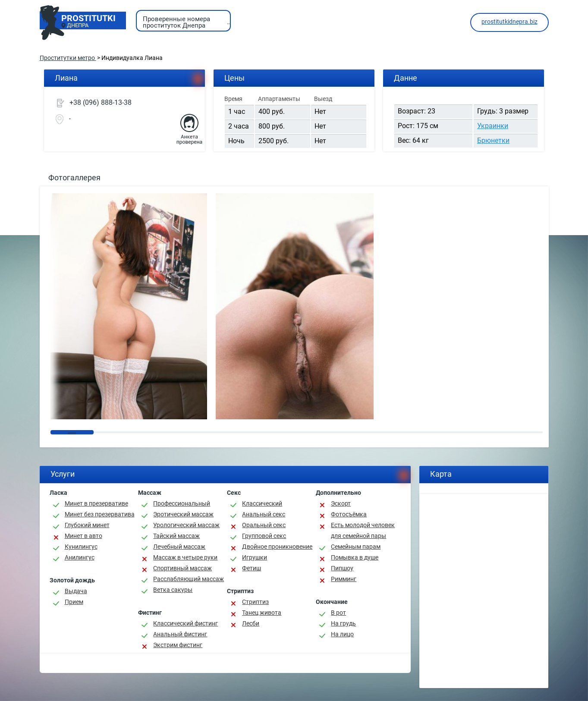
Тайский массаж (176, 536)
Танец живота (262, 613)
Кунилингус (81, 547)
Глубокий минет (87, 525)
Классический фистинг (186, 623)
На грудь (343, 623)
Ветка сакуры (173, 590)
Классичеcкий (262, 503)
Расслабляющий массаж (189, 579)
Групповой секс (264, 536)
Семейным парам (356, 547)
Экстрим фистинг (178, 645)
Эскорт (341, 503)
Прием (74, 602)
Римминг (344, 579)
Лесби (251, 623)
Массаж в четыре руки (185, 557)
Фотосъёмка (349, 514)
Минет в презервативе (96, 503)
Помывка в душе (355, 557)
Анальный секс (264, 514)
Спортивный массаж (182, 568)
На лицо (342, 634)
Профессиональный (182, 503)
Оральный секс (264, 525)
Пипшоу (342, 568)
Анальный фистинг (180, 634)
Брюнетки (493, 140)
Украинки (493, 126)
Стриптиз (255, 602)
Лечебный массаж (179, 547)
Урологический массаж (186, 525)
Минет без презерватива (100, 514)
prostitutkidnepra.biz (509, 22)
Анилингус (80, 557)
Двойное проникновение (277, 547)
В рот (338, 613)
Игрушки (255, 557)
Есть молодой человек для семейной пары (363, 530)
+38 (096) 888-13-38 (101, 102)
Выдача (76, 591)
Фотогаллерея (74, 178)
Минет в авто (83, 536)
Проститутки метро (68, 58)
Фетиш (252, 568)
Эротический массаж (183, 514)
